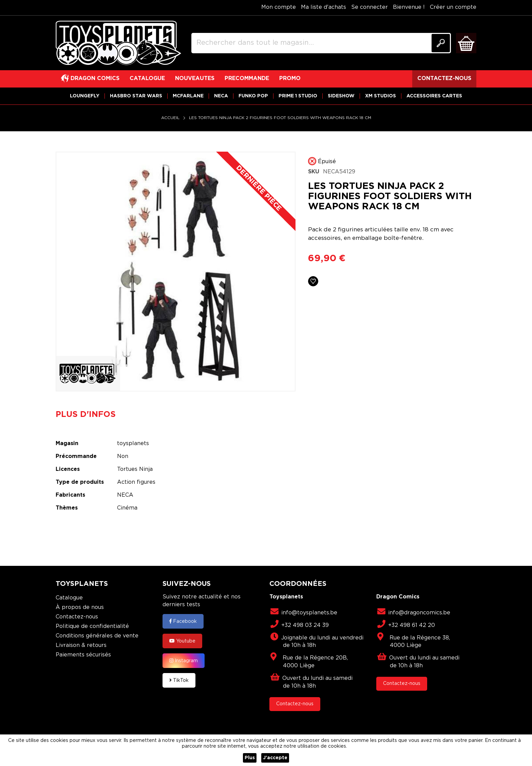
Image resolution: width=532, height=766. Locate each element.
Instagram (184, 660)
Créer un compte (453, 7)
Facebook (183, 621)
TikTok (179, 680)
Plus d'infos (86, 415)
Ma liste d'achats (324, 7)
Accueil (170, 118)
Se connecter (369, 7)
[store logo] (118, 43)
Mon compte (279, 7)
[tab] (91, 415)
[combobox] (321, 43)
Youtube (182, 641)
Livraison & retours (81, 645)
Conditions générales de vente (97, 636)
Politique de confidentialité (92, 626)
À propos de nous (80, 607)
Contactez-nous (77, 617)
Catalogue (69, 598)
